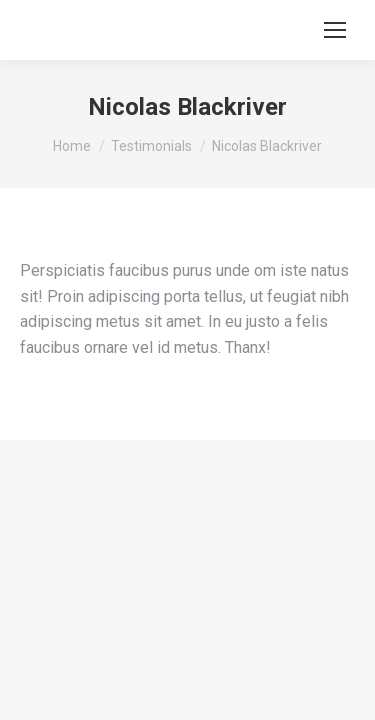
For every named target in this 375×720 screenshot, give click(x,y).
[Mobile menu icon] (335, 30)
